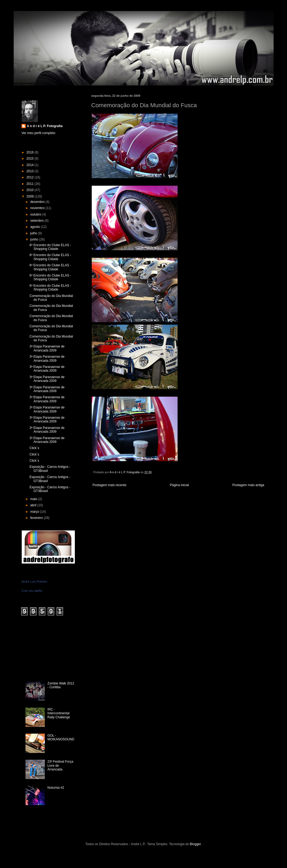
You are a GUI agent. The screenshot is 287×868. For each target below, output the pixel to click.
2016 (31, 152)
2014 (31, 165)
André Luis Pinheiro (34, 582)
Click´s (34, 448)
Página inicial (179, 485)
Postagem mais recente (109, 485)
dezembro (38, 202)
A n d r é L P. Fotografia (45, 126)
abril (34, 505)
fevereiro (37, 518)
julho (34, 233)
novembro (38, 208)
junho (35, 239)
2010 (31, 190)
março (35, 512)
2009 (31, 196)
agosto (36, 227)
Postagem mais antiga (248, 485)
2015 (31, 159)
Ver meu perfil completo (38, 133)
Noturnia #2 (56, 788)
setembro (37, 221)
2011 (31, 184)
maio (34, 499)
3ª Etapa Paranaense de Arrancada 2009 (47, 348)
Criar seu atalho (32, 591)
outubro (36, 214)
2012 (31, 177)
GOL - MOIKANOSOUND (61, 737)
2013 (31, 171)
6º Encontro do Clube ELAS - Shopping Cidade (50, 247)
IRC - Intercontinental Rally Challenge (59, 713)
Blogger (195, 844)
